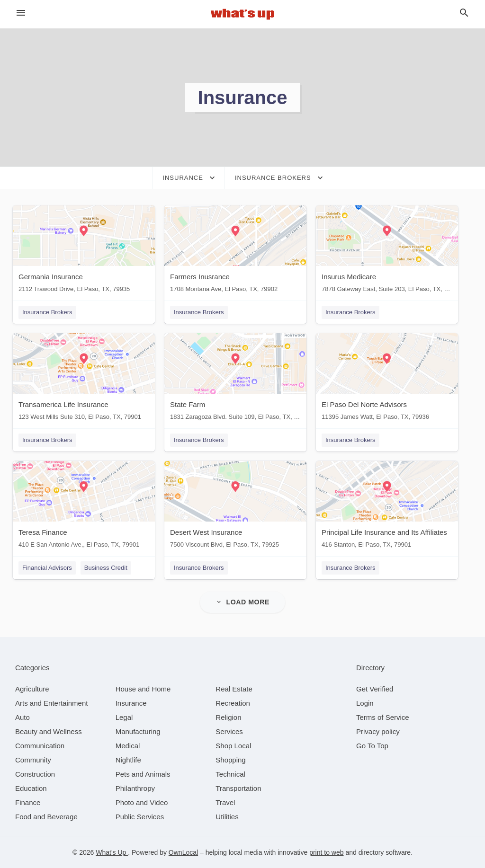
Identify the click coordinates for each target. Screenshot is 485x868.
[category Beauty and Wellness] (49, 731)
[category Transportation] (238, 788)
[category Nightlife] (128, 759)
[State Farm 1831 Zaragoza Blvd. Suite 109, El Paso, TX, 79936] (235, 379)
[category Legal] (124, 717)
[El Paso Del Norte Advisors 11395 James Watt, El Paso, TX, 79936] (387, 379)
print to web (326, 852)
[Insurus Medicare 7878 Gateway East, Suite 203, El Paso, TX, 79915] (387, 251)
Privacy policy (378, 731)
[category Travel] (225, 802)
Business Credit (106, 568)
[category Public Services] (140, 816)
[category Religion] (228, 717)
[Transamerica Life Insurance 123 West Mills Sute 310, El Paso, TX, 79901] (84, 379)
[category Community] (33, 759)
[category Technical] (230, 774)
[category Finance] (28, 802)
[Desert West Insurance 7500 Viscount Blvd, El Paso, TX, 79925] (235, 507)
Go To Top (372, 745)
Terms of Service (383, 717)
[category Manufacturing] (138, 731)
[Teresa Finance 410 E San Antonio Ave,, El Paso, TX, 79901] (84, 507)
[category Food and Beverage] (46, 816)
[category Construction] (35, 774)
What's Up (112, 852)
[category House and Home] (143, 688)
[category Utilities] (227, 816)
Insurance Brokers (47, 312)
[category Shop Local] (233, 745)
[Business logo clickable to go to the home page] (242, 14)
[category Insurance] (131, 703)
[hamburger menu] (21, 13)
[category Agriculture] (32, 688)
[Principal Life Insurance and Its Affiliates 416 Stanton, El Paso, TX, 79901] (387, 507)
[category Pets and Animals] (143, 774)
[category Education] (31, 788)
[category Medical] (128, 745)
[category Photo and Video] (142, 802)
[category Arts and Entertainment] (51, 703)
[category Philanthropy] (135, 788)
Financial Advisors (47, 568)
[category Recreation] (233, 703)
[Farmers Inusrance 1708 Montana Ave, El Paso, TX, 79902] (235, 251)
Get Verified (375, 688)
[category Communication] (40, 745)
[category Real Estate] (234, 688)
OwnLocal (183, 852)
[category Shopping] (230, 759)
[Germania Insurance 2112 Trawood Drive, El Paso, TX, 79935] (84, 251)
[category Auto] (22, 717)
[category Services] (229, 731)
